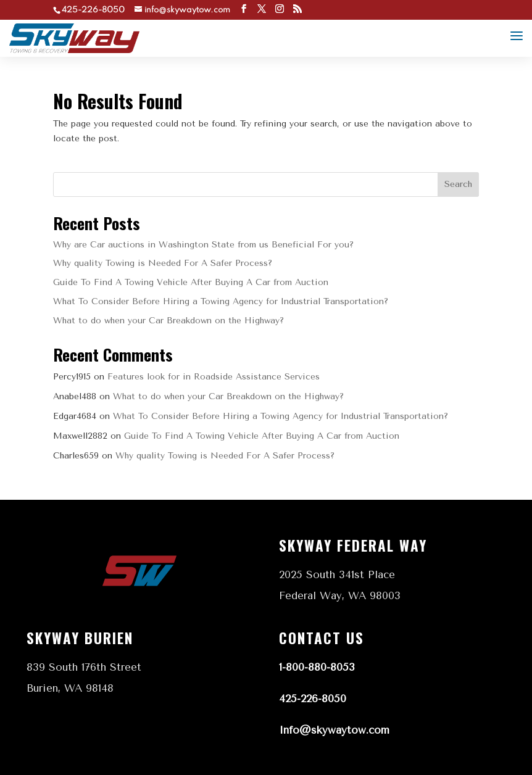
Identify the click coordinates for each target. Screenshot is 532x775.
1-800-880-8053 (317, 667)
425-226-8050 (313, 698)
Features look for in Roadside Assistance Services (214, 377)
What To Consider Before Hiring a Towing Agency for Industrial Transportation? (221, 301)
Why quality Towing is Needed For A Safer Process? (163, 263)
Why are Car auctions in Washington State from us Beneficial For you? (203, 245)
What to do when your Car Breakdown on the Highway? (168, 321)
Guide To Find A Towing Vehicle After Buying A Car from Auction (191, 282)
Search (458, 184)
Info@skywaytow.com (334, 730)
